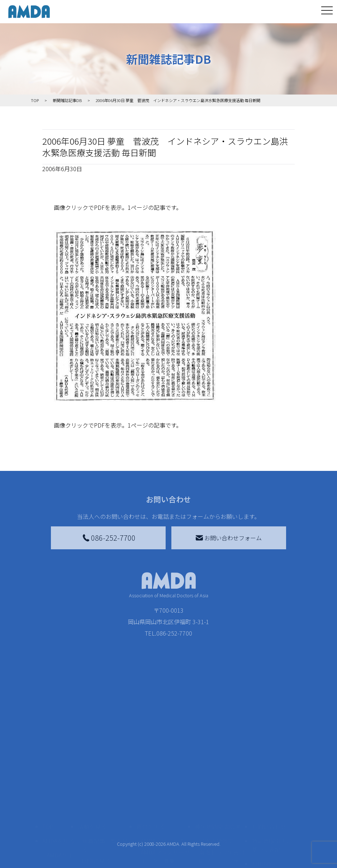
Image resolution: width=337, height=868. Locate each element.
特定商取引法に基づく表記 (272, 765)
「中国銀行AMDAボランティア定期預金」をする (165, 840)
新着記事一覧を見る (105, 765)
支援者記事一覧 (161, 860)
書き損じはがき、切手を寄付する (163, 796)
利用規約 (263, 783)
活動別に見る (99, 792)
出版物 (55, 835)
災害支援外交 (216, 760)
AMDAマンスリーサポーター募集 (165, 776)
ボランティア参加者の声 (105, 836)
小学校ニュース (58, 819)
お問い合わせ (269, 746)
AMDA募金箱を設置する (165, 816)
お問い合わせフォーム (229, 538)
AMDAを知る (58, 760)
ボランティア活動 (105, 820)
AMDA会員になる (162, 760)
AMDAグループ (60, 779)
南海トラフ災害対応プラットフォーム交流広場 (222, 780)
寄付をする (151, 746)
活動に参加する (98, 806)
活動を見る (92, 746)
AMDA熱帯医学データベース (60, 855)
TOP (48, 746)
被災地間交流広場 (218, 746)
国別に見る (96, 780)
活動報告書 (58, 799)
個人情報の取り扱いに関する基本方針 (272, 806)
